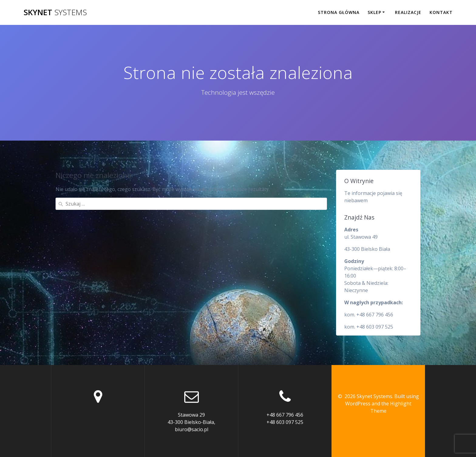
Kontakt (441, 12)
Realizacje (408, 12)
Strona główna (339, 12)
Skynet (55, 12)
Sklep (374, 12)
